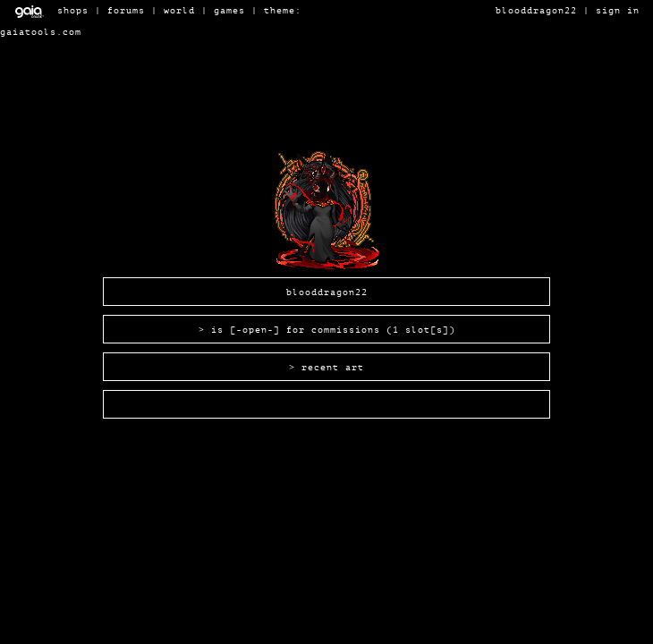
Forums (126, 10)
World (179, 10)
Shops (73, 10)
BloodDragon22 (536, 10)
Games (229, 10)
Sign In (618, 10)
